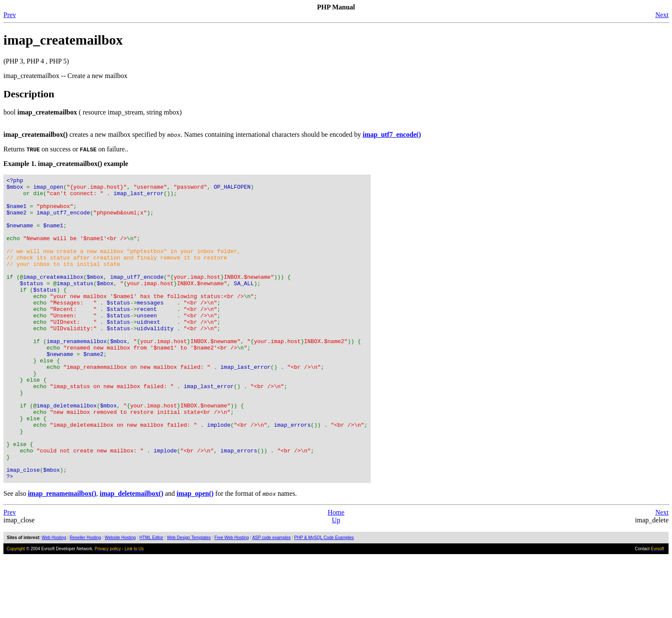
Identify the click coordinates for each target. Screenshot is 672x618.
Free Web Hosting (231, 598)
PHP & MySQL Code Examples (324, 598)
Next (662, 15)
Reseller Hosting (85, 598)
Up (336, 580)
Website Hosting (120, 598)
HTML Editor (151, 598)
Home (336, 573)
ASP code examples (271, 598)
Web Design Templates (189, 598)
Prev (10, 15)
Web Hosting (54, 598)
